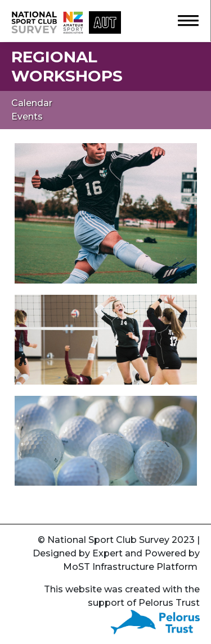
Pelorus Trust (169, 603)
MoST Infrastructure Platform (130, 567)
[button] (183, 19)
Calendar (32, 103)
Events (27, 117)
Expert (107, 553)
